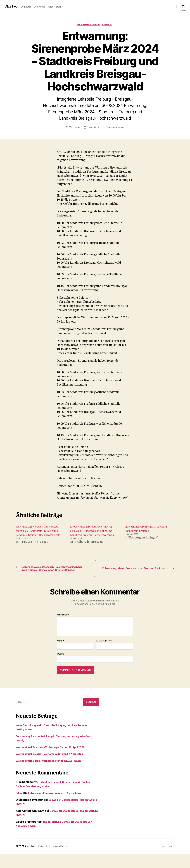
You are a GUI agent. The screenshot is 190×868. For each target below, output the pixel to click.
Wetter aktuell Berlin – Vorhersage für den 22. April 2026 (53, 775)
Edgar (20, 807)
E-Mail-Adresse (104, 655)
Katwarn (109, 25)
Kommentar (63, 629)
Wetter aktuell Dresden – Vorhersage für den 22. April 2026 (55, 761)
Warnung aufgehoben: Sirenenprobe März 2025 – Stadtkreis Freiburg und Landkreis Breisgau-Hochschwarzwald (33, 536)
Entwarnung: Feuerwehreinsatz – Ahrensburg (59, 807)
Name (60, 655)
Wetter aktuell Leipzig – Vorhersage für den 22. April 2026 (54, 768)
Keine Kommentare (116, 128)
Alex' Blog (12, 7)
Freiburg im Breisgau (88, 25)
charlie (76, 128)
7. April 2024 (93, 128)
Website (60, 668)
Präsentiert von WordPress (53, 861)
